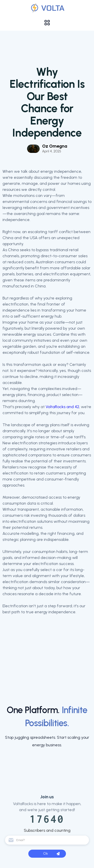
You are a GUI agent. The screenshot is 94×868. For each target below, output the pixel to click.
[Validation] (47, 8)
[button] (47, 23)
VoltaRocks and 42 (62, 407)
